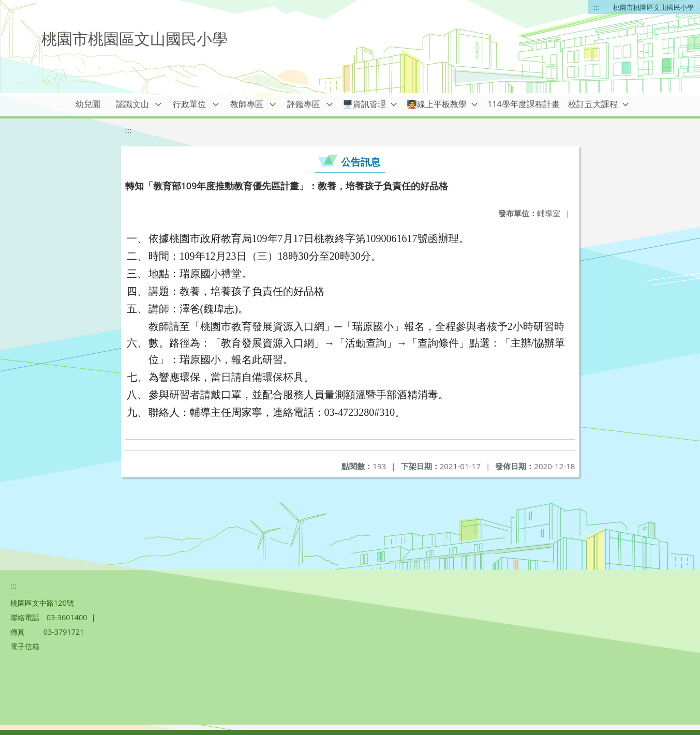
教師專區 (247, 104)
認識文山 (132, 104)
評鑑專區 (304, 104)
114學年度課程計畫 (523, 104)
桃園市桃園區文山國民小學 (653, 7)
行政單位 (189, 104)
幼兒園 (88, 104)
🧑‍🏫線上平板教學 (437, 104)
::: (597, 7)
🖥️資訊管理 (364, 104)
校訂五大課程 (593, 104)
